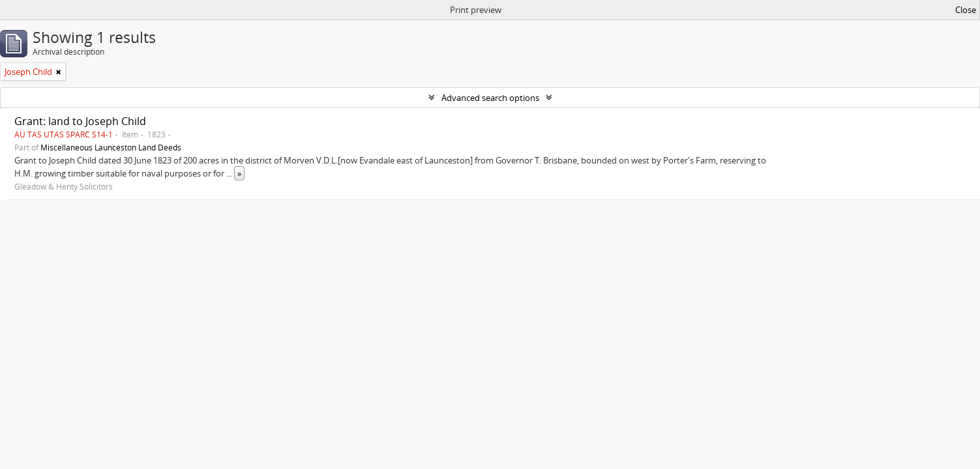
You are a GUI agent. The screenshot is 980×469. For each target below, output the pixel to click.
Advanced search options (490, 98)
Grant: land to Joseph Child (80, 121)
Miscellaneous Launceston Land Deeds (111, 147)
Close (966, 10)
